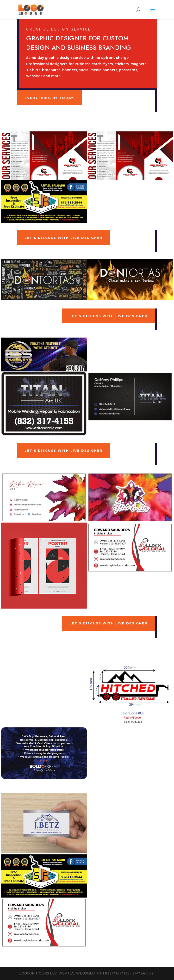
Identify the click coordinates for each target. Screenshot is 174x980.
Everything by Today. (50, 98)
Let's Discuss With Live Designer (64, 238)
